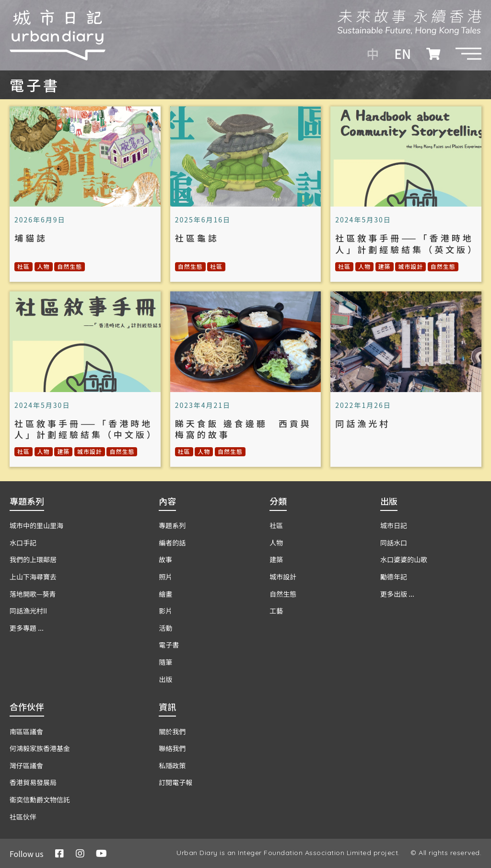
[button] (468, 54)
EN (403, 54)
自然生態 (70, 266)
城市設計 (410, 266)
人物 (44, 266)
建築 (385, 266)
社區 (23, 266)
